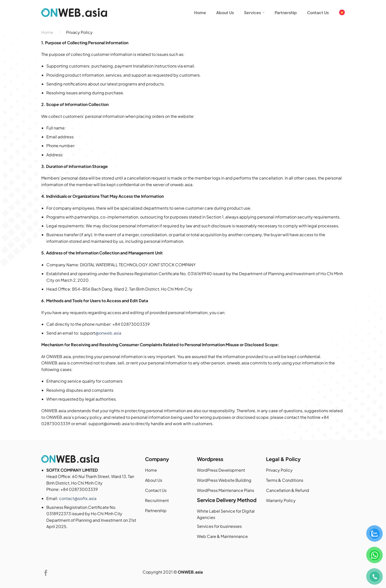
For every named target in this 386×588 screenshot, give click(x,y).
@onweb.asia (108, 333)
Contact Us (318, 13)
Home (200, 13)
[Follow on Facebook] (46, 573)
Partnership (286, 13)
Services (254, 13)
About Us (225, 13)
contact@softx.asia (78, 498)
